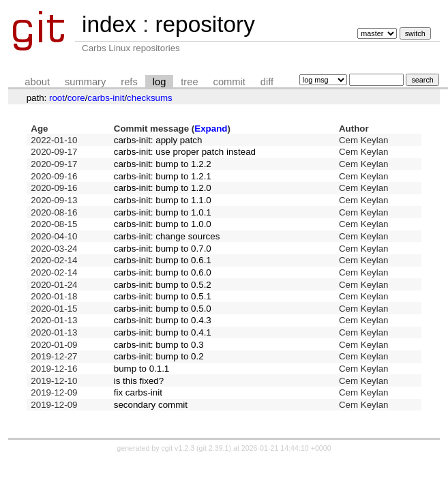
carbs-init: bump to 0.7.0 (163, 249)
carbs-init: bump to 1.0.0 (163, 224)
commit (229, 82)
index (109, 24)
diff (267, 82)
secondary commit (151, 405)
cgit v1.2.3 (178, 448)
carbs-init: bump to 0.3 (159, 345)
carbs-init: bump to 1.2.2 (163, 164)
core (76, 98)
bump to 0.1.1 (142, 369)
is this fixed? (139, 381)
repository (205, 24)
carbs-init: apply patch (158, 140)
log (160, 82)
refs (129, 82)
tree (189, 82)
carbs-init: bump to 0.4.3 (163, 320)
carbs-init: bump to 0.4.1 (163, 332)
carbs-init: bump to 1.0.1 (163, 212)
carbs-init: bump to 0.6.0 (163, 272)
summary (85, 82)
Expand (211, 129)
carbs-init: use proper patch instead (185, 152)
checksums (150, 98)
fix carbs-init (138, 392)
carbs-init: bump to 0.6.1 (163, 260)
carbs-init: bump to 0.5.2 (163, 285)
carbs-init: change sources (167, 236)
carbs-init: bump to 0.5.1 (163, 296)
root (57, 98)
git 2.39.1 (214, 448)
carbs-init (106, 98)
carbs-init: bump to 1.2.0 (163, 188)
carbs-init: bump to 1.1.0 (163, 200)
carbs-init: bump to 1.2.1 (163, 176)
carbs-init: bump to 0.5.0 (163, 309)
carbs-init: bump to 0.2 (159, 356)
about (37, 82)
